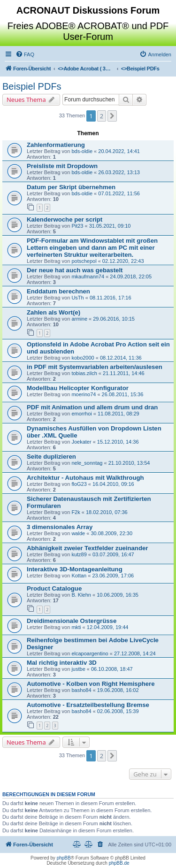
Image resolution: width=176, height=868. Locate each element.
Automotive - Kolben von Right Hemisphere (91, 684)
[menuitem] (25, 54)
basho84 (81, 690)
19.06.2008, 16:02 (118, 690)
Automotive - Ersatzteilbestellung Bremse (88, 705)
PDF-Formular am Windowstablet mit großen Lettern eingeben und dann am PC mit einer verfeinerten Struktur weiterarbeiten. (92, 248)
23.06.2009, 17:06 (113, 576)
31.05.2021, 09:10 (110, 226)
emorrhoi (81, 414)
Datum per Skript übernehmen (71, 187)
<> (86, 69)
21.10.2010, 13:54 (129, 463)
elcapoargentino (90, 653)
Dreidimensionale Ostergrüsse (72, 621)
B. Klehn (81, 595)
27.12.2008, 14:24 (135, 653)
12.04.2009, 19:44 (108, 627)
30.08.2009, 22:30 (111, 533)
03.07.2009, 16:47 (113, 554)
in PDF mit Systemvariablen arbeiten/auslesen (95, 367)
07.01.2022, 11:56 (119, 193)
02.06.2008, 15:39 (118, 711)
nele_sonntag (87, 463)
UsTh (77, 298)
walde (78, 533)
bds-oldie (82, 151)
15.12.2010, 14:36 (118, 442)
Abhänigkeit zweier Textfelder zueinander (87, 548)
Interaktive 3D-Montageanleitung (75, 569)
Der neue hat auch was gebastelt (75, 270)
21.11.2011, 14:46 (124, 373)
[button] (112, 116)
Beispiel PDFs (32, 86)
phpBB (64, 858)
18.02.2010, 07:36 (107, 512)
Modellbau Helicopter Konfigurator (78, 388)
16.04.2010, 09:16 (113, 484)
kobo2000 (83, 358)
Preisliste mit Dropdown (62, 166)
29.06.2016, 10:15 (114, 319)
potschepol (84, 261)
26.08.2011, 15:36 (123, 394)
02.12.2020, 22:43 (123, 261)
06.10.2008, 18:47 (112, 669)
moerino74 (84, 394)
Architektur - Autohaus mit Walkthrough (85, 478)
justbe (78, 669)
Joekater (81, 442)
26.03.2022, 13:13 (119, 172)
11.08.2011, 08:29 (119, 414)
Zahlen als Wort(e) (54, 312)
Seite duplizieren (51, 457)
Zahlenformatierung (56, 145)
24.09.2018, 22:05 (131, 277)
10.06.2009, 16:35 (118, 595)
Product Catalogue (54, 588)
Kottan (79, 576)
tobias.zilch (84, 373)
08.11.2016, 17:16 (111, 298)
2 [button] (102, 116)
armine (79, 319)
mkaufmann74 (88, 277)
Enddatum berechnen (58, 291)
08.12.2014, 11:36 (121, 358)
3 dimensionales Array (60, 527)
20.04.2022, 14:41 (119, 151)
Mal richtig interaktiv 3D (62, 663)
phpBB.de (119, 863)
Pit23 (77, 226)
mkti (76, 627)
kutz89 (79, 554)
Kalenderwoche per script (65, 219)
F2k (76, 512)
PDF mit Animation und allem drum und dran (92, 407)
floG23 (79, 484)
